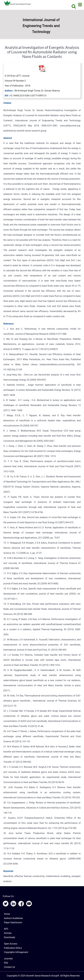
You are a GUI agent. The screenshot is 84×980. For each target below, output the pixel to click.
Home (7, 914)
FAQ (6, 963)
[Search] (73, 6)
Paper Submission (13, 922)
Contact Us (9, 967)
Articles (8, 933)
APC (6, 929)
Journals (8, 959)
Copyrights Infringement (16, 952)
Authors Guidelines (13, 918)
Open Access (10, 944)
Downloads (9, 937)
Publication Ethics (13, 948)
